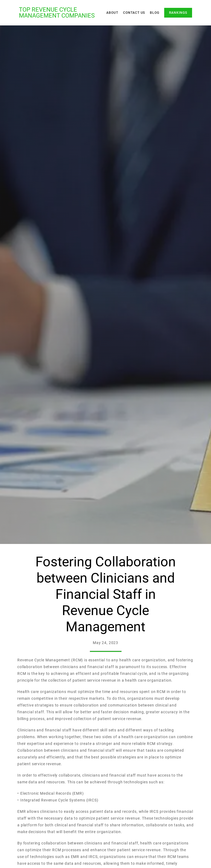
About (112, 13)
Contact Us (134, 13)
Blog (155, 13)
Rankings (178, 13)
